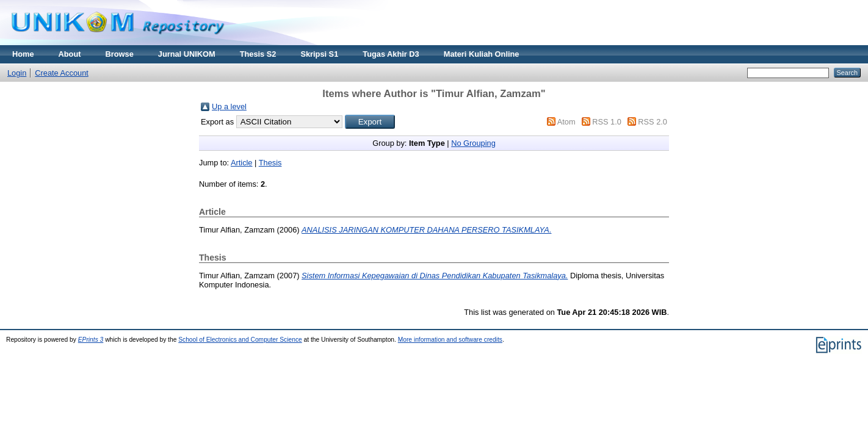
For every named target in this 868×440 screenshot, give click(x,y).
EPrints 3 (91, 340)
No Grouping (473, 143)
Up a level (229, 106)
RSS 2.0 (653, 122)
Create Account (62, 73)
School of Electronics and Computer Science (240, 340)
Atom (566, 122)
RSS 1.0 (607, 122)
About (70, 54)
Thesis (270, 163)
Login (17, 73)
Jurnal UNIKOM (187, 54)
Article (242, 163)
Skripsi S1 (319, 54)
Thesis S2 (258, 54)
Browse (120, 54)
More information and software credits (450, 340)
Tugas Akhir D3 (391, 54)
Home (23, 54)
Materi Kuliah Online (482, 54)
